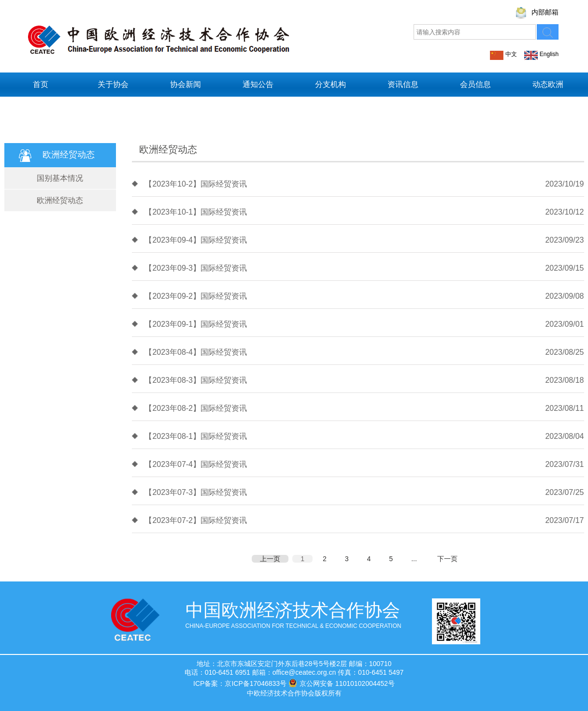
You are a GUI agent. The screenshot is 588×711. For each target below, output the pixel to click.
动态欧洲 (548, 84)
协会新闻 (186, 84)
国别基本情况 (60, 178)
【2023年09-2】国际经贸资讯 (196, 296)
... (414, 559)
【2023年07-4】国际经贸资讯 (196, 464)
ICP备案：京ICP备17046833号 (240, 683)
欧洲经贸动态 (60, 200)
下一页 (447, 559)
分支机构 (330, 84)
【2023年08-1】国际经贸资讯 (196, 436)
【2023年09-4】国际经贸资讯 (196, 240)
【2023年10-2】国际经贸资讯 (196, 184)
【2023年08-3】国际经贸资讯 (196, 380)
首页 (41, 84)
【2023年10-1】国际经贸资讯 (196, 212)
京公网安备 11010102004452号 (342, 683)
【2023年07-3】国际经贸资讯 (196, 492)
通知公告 (258, 84)
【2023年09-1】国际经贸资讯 (196, 324)
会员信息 (475, 84)
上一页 (270, 559)
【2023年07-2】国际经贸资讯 (196, 520)
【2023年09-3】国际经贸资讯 (196, 268)
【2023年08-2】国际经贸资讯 (196, 408)
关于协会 (113, 84)
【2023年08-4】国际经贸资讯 (196, 352)
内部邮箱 (545, 12)
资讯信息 (403, 84)
